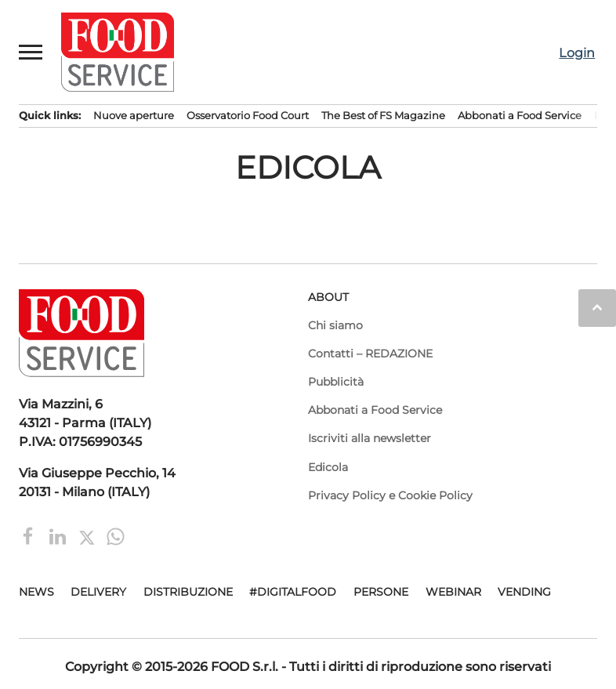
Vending (524, 592)
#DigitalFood (293, 592)
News (36, 592)
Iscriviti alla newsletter (370, 438)
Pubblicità (336, 382)
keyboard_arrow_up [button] (597, 307)
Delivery (98, 592)
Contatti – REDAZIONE (370, 354)
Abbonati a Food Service (520, 116)
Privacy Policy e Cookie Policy (390, 495)
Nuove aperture (134, 116)
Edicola (328, 467)
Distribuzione (188, 592)
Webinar (453, 592)
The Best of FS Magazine (383, 116)
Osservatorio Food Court (248, 116)
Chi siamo (335, 325)
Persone (381, 592)
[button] (31, 52)
